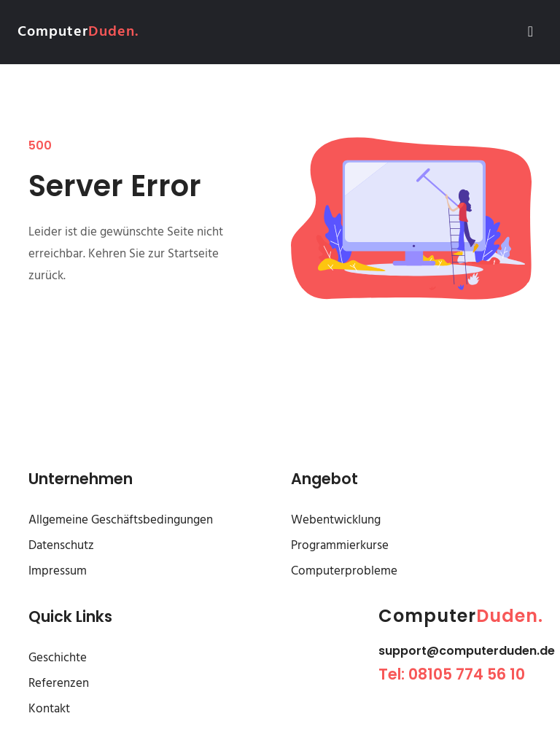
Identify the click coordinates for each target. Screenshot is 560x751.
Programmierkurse (340, 546)
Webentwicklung (336, 520)
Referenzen (59, 684)
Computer (78, 32)
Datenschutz (61, 546)
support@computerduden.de (467, 651)
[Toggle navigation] (530, 32)
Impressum (58, 571)
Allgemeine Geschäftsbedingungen (121, 520)
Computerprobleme (344, 571)
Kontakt (49, 709)
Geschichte (58, 658)
